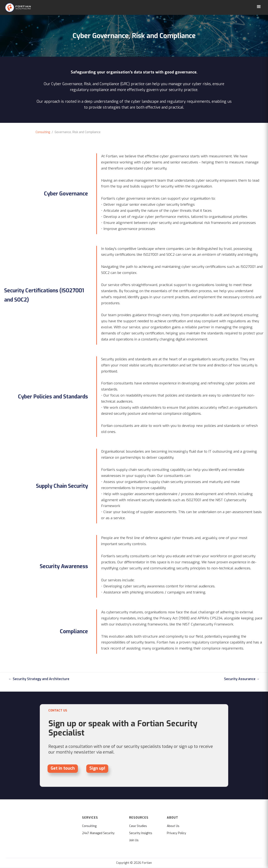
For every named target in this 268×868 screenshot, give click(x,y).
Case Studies (138, 826)
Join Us (134, 840)
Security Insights (141, 833)
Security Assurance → (242, 679)
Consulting (43, 132)
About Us (173, 826)
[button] (259, 7)
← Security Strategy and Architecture (39, 679)
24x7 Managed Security (98, 833)
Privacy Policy (177, 833)
